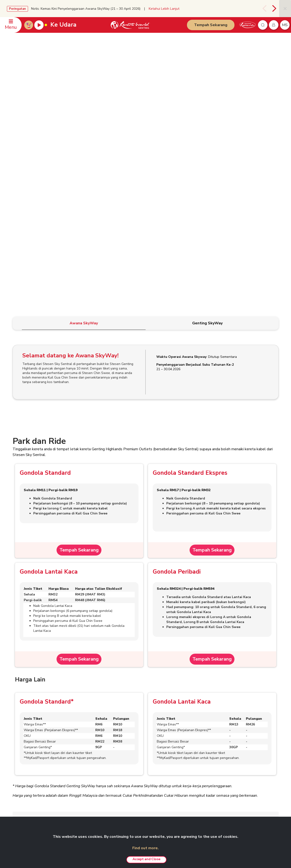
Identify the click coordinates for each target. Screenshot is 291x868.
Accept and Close (146, 859)
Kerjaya (71, 789)
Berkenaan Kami (77, 734)
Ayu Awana (227, 767)
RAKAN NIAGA (228, 726)
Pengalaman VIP (180, 741)
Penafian (123, 734)
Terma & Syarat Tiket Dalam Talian (50, 679)
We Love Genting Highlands (86, 803)
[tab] (84, 123)
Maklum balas (25, 761)
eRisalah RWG (76, 761)
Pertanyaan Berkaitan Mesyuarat (37, 741)
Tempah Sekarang (211, 25)
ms (285, 25)
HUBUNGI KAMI (24, 726)
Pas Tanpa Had (179, 748)
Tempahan (22, 734)
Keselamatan (24, 754)
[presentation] (265, 9)
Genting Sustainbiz (79, 775)
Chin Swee (227, 741)
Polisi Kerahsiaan (129, 740)
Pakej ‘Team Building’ (183, 754)
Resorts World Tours (234, 734)
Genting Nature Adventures (187, 789)
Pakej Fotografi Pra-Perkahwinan (191, 761)
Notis (121, 754)
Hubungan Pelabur (79, 741)
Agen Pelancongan (79, 782)
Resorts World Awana (184, 782)
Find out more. (145, 848)
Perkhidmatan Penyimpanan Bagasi (50, 619)
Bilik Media (74, 748)
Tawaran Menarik (180, 803)
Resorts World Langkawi (186, 775)
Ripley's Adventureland (236, 774)
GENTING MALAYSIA (79, 726)
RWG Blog (74, 754)
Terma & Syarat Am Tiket (42, 659)
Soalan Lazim (31, 699)
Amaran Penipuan (129, 747)
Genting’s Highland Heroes (85, 768)
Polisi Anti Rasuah (130, 761)
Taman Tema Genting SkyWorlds (191, 734)
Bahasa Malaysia (261, 727)
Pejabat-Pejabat (26, 748)
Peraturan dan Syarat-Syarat (45, 639)
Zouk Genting (229, 760)
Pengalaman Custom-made (187, 796)
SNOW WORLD (230, 781)
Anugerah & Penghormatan (85, 796)
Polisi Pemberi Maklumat (134, 768)
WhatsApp (23, 768)
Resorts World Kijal (182, 768)
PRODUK (172, 726)
